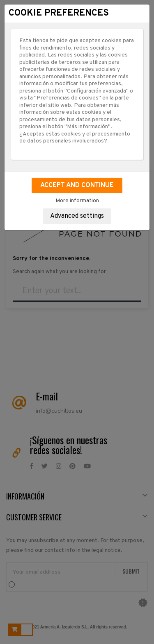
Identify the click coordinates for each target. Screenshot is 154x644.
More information (77, 201)
